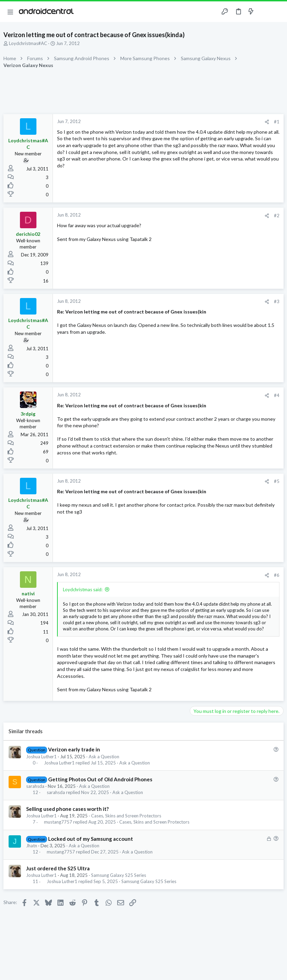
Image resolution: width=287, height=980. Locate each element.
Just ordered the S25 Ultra (58, 868)
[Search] (278, 12)
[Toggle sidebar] (264, 12)
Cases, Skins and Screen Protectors (126, 816)
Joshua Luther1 (41, 757)
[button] (10, 12)
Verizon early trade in (74, 749)
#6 (277, 575)
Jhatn (32, 846)
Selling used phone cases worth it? (67, 809)
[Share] (267, 122)
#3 (277, 301)
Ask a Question (104, 757)
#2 (277, 216)
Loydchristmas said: (83, 590)
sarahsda (35, 786)
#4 (277, 395)
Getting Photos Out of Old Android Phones (100, 779)
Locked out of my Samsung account (91, 839)
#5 (277, 481)
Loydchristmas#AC (28, 43)
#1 (277, 122)
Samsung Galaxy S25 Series (119, 875)
